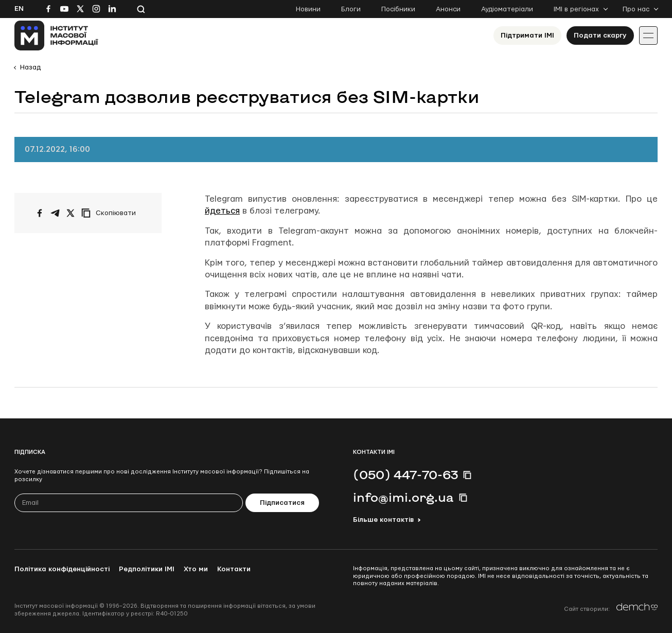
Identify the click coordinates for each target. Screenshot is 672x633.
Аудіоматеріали (507, 9)
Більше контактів (383, 520)
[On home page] (56, 36)
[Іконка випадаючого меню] (648, 36)
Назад (30, 67)
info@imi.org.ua (403, 497)
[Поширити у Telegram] (55, 213)
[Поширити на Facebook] (40, 213)
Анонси (448, 9)
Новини (308, 9)
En (19, 9)
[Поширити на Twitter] (70, 213)
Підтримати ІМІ (527, 36)
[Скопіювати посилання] (111, 213)
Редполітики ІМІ (147, 569)
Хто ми (196, 569)
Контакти (234, 569)
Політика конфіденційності (62, 569)
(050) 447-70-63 (405, 474)
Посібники (398, 9)
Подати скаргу (600, 36)
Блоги (351, 9)
